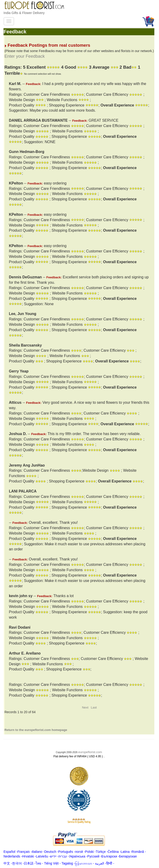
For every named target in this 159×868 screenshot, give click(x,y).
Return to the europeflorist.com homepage (36, 730)
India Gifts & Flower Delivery (24, 13)
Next (85, 707)
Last (94, 707)
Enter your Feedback (25, 56)
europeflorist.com (90, 752)
